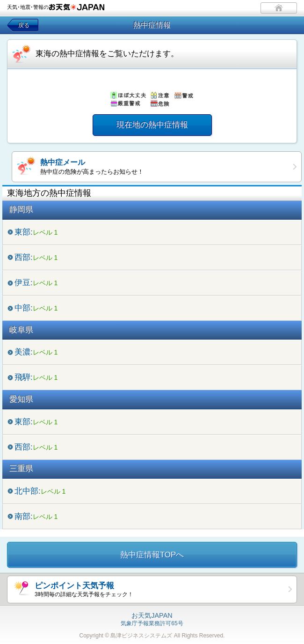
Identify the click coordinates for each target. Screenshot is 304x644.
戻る (24, 25)
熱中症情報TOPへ (152, 555)
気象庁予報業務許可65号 (152, 620)
